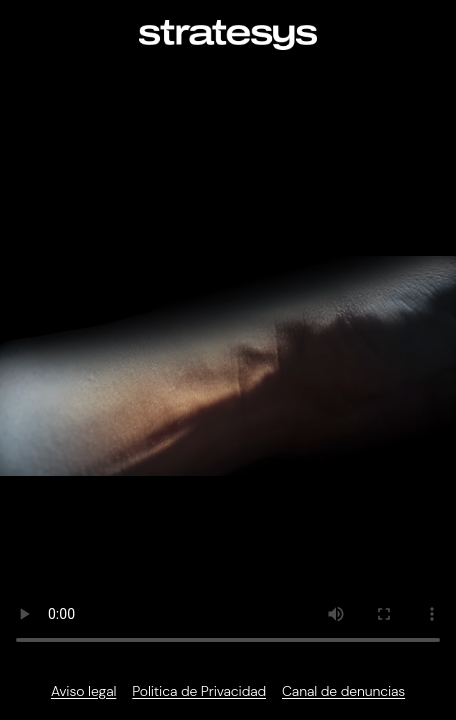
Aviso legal (83, 691)
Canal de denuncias (343, 691)
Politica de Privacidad (199, 691)
